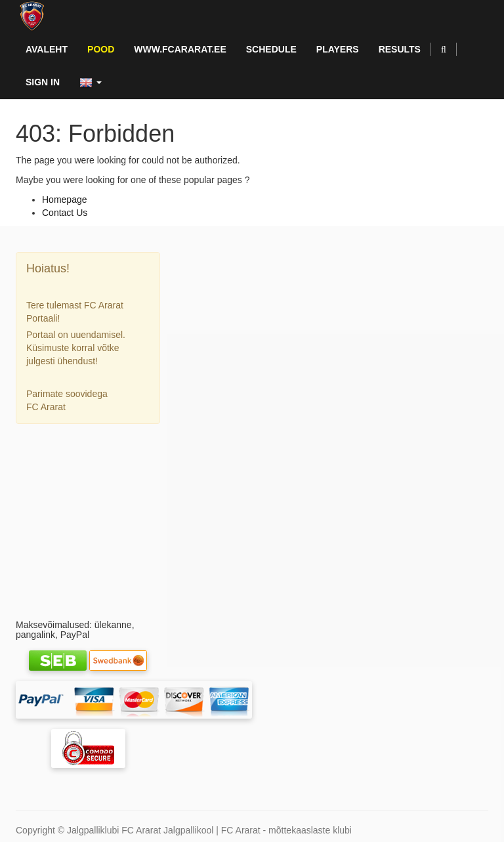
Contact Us (65, 213)
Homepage (65, 200)
